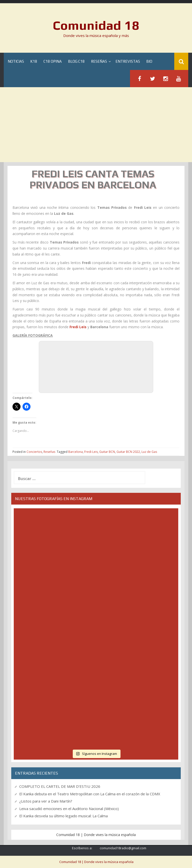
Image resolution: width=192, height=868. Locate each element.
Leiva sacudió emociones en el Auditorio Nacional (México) (69, 809)
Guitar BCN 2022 (128, 452)
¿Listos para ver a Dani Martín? (46, 801)
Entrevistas (128, 61)
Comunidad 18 (96, 25)
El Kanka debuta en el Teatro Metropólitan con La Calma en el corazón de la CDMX (90, 794)
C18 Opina (53, 61)
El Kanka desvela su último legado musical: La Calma (63, 816)
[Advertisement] (96, 125)
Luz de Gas (149, 452)
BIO (149, 61)
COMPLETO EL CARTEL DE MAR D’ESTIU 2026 (60, 786)
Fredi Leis (91, 452)
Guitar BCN (107, 452)
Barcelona (75, 452)
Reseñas (99, 61)
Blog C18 (76, 61)
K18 (34, 61)
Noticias (16, 61)
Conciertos (34, 452)
